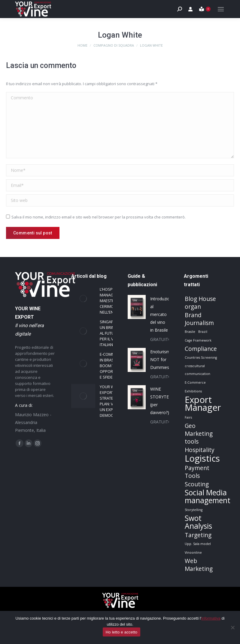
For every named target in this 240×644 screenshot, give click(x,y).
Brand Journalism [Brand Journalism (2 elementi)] (199, 319)
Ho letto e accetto (122, 632)
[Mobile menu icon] (221, 9)
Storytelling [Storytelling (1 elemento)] (194, 510)
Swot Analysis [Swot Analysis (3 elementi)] (198, 522)
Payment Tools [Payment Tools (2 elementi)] (197, 472)
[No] (232, 627)
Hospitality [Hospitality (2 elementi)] (200, 450)
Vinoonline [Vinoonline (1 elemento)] (193, 553)
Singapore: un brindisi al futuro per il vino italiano (111, 333)
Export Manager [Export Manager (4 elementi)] (203, 404)
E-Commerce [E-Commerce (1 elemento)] (195, 382)
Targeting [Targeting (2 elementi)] (198, 535)
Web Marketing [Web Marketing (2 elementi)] (199, 565)
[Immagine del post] (83, 299)
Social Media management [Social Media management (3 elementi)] (208, 497)
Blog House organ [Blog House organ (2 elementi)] (200, 303)
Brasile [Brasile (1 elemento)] (190, 332)
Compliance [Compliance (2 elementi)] (201, 349)
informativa (211, 618)
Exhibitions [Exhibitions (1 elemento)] (193, 391)
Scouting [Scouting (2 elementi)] (197, 484)
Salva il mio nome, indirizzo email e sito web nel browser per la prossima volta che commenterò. (99, 217)
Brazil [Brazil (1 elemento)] (203, 332)
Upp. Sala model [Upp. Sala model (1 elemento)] (198, 544)
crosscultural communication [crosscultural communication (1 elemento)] (197, 370)
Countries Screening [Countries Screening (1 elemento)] (201, 358)
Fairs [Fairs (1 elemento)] (188, 417)
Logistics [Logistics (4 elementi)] (202, 458)
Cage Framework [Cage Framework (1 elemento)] (198, 340)
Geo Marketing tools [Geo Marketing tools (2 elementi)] (199, 434)
